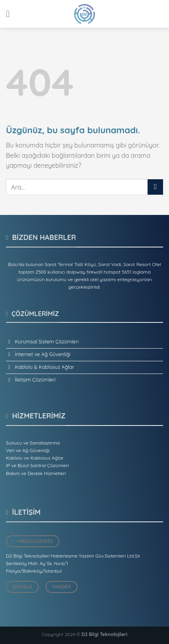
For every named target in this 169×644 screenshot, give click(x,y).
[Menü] (11, 14)
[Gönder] (155, 187)
